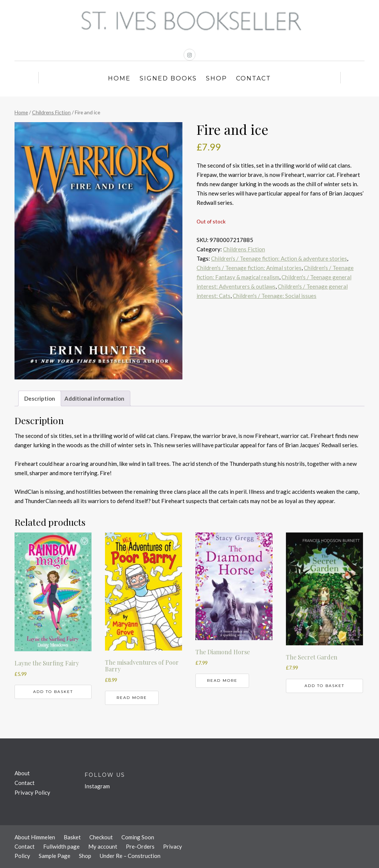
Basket (72, 837)
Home (119, 78)
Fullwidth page (61, 846)
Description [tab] (40, 398)
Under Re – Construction (130, 856)
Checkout (101, 837)
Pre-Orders (140, 846)
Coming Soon (138, 837)
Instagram (97, 786)
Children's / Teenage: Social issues (275, 296)
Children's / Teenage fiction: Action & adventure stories (279, 258)
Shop (216, 78)
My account (103, 846)
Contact (254, 78)
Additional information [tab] (94, 398)
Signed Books (168, 78)
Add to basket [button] (53, 692)
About (22, 773)
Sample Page (55, 856)
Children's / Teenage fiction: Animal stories (249, 268)
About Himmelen (35, 837)
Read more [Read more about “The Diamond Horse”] (222, 681)
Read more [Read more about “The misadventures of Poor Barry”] (132, 698)
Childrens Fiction (51, 112)
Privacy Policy (32, 792)
